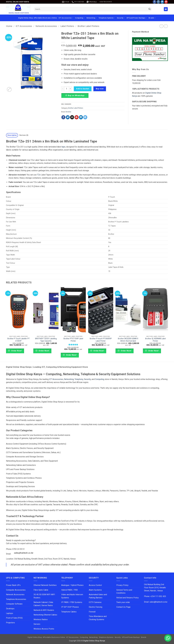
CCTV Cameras (95, 602)
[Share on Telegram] (85, 117)
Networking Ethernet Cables (45, 615)
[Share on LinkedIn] (81, 117)
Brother (69, 112)
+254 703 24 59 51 (106, 2)
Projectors (10, 623)
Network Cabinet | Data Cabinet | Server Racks (43, 604)
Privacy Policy (122, 585)
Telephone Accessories (16, 599)
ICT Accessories (66, 18)
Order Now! (16, 351)
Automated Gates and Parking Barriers (98, 596)
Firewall (92, 612)
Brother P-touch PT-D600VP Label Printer (101, 340)
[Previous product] (166, 26)
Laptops (10, 613)
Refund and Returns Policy (128, 598)
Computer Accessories (16, 590)
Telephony (79, 379)
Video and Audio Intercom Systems (72, 596)
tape (63, 147)
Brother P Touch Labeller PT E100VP (19, 340)
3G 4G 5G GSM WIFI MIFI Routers (44, 596)
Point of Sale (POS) (14, 618)
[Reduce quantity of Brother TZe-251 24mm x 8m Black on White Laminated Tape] (63, 89)
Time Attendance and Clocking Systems (98, 618)
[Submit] (149, 9)
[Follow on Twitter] (162, 2)
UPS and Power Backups (137, 18)
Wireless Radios (41, 619)
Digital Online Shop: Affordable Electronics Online (38, 18)
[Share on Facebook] (63, 117)
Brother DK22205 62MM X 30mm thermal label (128, 340)
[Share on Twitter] (68, 117)
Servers (37, 624)
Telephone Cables (69, 612)
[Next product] (161, 26)
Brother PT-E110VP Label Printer (73, 340)
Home (9, 26)
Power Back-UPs (13, 585)
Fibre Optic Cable (41, 590)
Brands (152, 18)
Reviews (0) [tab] (24, 135)
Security (121, 18)
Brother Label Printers (88, 26)
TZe (39, 175)
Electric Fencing (96, 607)
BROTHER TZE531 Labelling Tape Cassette (46, 340)
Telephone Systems (107, 18)
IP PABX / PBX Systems (72, 602)
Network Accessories (46, 26)
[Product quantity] (67, 89)
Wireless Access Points (44, 629)
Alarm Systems (95, 590)
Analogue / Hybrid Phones (72, 585)
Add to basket (83, 89)
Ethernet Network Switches (45, 585)
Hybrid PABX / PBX (69, 590)
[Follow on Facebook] (154, 2)
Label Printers (67, 26)
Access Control (95, 585)
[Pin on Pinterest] (77, 117)
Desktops (10, 609)
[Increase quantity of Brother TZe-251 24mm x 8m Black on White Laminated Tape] (70, 89)
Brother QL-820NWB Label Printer (155, 340)
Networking (92, 18)
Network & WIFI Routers (44, 610)
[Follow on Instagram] (158, 2)
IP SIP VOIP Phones (70, 607)
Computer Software (14, 604)
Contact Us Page (123, 607)
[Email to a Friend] (72, 117)
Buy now (100, 89)
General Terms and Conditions (124, 591)
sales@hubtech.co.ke (24, 553)
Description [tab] (12, 135)
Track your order (123, 602)
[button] (166, 9)
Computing (80, 18)
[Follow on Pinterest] (166, 2)
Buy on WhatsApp (76, 95)
